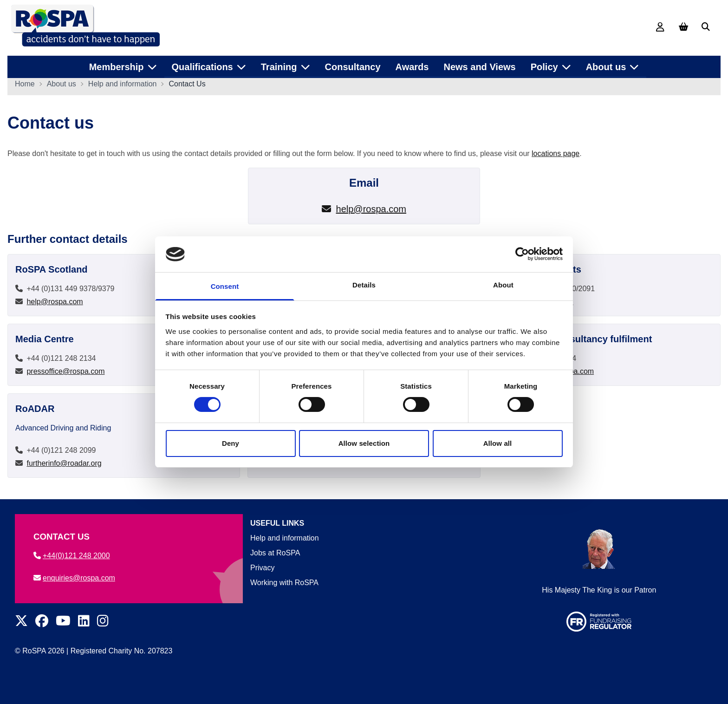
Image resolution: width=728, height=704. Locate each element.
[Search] (706, 27)
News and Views (479, 65)
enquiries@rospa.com (74, 578)
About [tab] (503, 285)
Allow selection (364, 443)
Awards (412, 65)
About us (62, 87)
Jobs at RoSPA (275, 553)
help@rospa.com (371, 212)
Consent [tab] (225, 286)
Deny (231, 443)
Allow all (498, 443)
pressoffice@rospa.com (65, 374)
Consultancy (353, 65)
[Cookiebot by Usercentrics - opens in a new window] (522, 254)
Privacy (262, 568)
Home (25, 87)
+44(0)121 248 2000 (72, 556)
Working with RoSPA (284, 583)
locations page (556, 156)
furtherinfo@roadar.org (64, 466)
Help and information (123, 87)
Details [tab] (364, 285)
